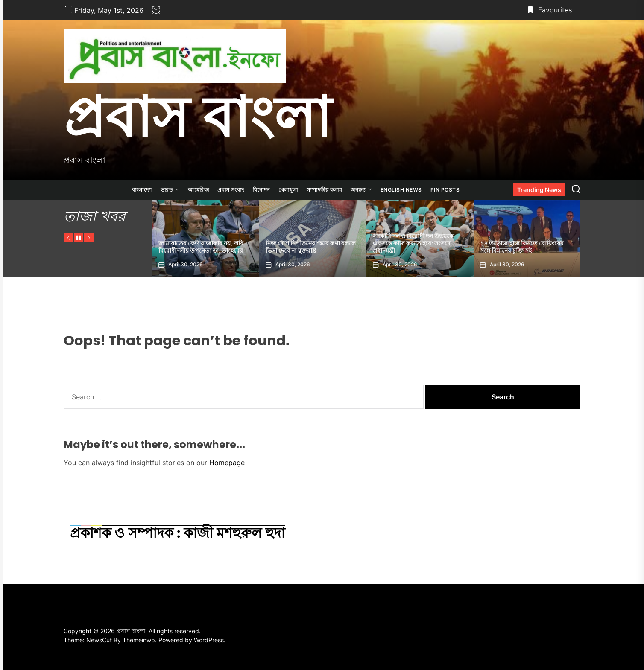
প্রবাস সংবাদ (231, 190)
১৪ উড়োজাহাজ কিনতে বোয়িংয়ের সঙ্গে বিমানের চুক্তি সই (522, 247)
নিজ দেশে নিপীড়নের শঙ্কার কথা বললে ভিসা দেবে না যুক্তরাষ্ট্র (311, 247)
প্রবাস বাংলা (198, 117)
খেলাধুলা (288, 190)
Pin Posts (445, 190)
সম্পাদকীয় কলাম (325, 190)
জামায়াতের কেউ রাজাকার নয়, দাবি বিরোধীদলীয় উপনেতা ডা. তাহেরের (201, 247)
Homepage (227, 463)
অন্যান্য (361, 190)
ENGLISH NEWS (401, 190)
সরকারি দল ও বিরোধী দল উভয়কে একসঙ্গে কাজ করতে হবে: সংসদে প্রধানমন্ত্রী (413, 243)
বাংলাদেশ (142, 190)
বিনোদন (261, 190)
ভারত (170, 190)
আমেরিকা (198, 190)
